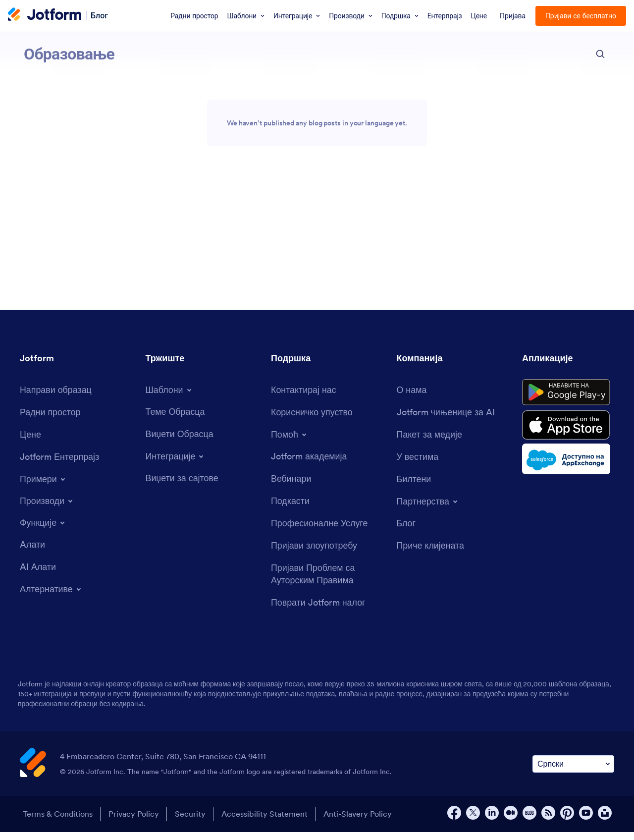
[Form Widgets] (180, 441)
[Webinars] (291, 486)
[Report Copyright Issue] (329, 582)
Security (191, 822)
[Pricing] (30, 442)
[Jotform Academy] (309, 464)
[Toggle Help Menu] (290, 442)
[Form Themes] (176, 419)
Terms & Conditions (57, 822)
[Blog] (406, 531)
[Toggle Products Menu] (47, 508)
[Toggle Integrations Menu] (176, 464)
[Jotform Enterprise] (60, 465)
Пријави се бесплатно (581, 16)
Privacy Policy (134, 822)
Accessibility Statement (265, 822)
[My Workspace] (51, 420)
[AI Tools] (38, 575)
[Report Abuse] (315, 553)
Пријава (513, 16)
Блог (99, 15)
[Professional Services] (320, 531)
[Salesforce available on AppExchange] (568, 468)
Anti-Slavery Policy (359, 822)
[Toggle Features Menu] (43, 530)
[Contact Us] (304, 397)
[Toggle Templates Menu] (170, 397)
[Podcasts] (291, 509)
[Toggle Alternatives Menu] (52, 597)
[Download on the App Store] (568, 433)
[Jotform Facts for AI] (446, 420)
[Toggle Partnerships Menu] (428, 509)
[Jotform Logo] (45, 15)
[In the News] (418, 465)
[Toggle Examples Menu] (43, 487)
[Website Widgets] (182, 486)
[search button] (600, 54)
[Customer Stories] (431, 553)
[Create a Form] (56, 397)
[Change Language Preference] (573, 772)
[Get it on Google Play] (568, 400)
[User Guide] (312, 420)
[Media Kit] (430, 442)
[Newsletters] (414, 487)
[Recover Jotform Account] (318, 611)
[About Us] (412, 397)
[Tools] (32, 552)
